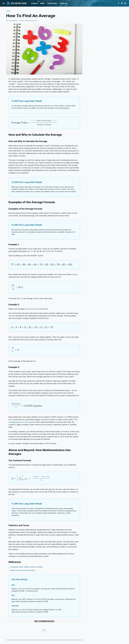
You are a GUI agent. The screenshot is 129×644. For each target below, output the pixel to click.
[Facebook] (119, 3)
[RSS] (125, 3)
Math (42, 3)
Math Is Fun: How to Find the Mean (23, 570)
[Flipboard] (122, 3)
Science (34, 3)
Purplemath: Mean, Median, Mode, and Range (26, 567)
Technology (52, 3)
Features (64, 3)
